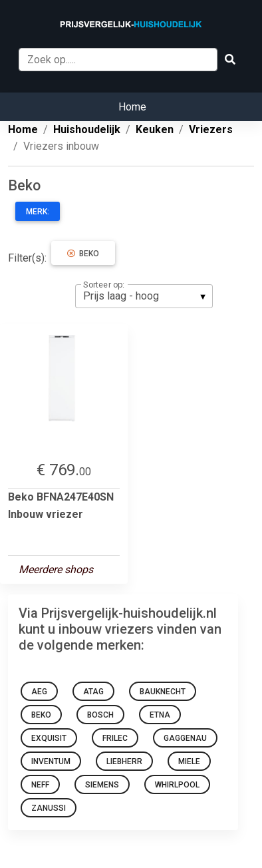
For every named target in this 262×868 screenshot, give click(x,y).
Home (132, 107)
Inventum (51, 761)
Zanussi (49, 808)
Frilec (115, 738)
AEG (39, 692)
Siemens (102, 785)
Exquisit (49, 738)
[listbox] (144, 296)
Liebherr (124, 761)
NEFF (40, 785)
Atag (93, 692)
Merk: (38, 212)
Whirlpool (177, 785)
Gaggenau (185, 738)
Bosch (100, 715)
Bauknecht (163, 692)
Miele (189, 761)
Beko (83, 254)
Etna (160, 715)
